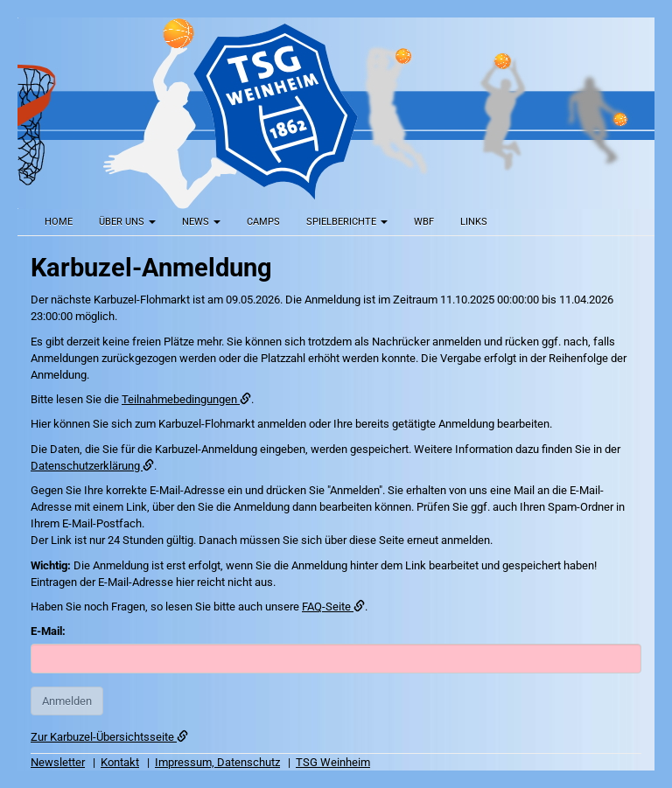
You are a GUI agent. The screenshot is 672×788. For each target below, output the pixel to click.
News (201, 222)
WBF (424, 222)
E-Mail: (48, 631)
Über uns (127, 222)
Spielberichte (347, 222)
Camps (263, 222)
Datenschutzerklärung (92, 466)
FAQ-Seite (333, 607)
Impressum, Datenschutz (217, 762)
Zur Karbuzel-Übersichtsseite (109, 737)
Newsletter (58, 762)
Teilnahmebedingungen (186, 399)
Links (474, 222)
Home (59, 222)
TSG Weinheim (333, 762)
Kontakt (120, 762)
